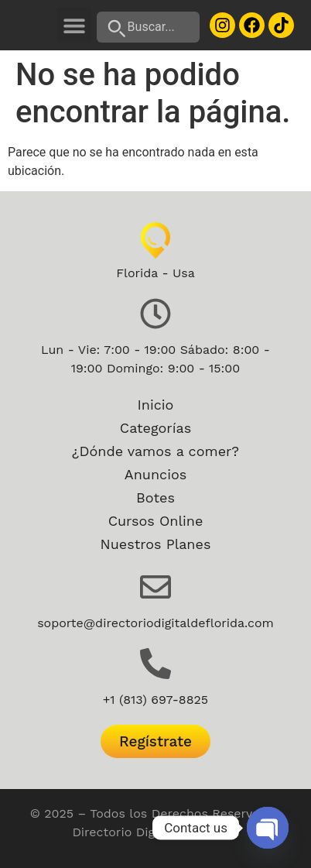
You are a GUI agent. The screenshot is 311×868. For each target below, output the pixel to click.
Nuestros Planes (156, 544)
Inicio (156, 405)
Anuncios (155, 474)
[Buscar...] (149, 27)
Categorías (155, 428)
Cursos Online (156, 521)
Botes (155, 497)
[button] (74, 25)
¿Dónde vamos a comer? (155, 451)
